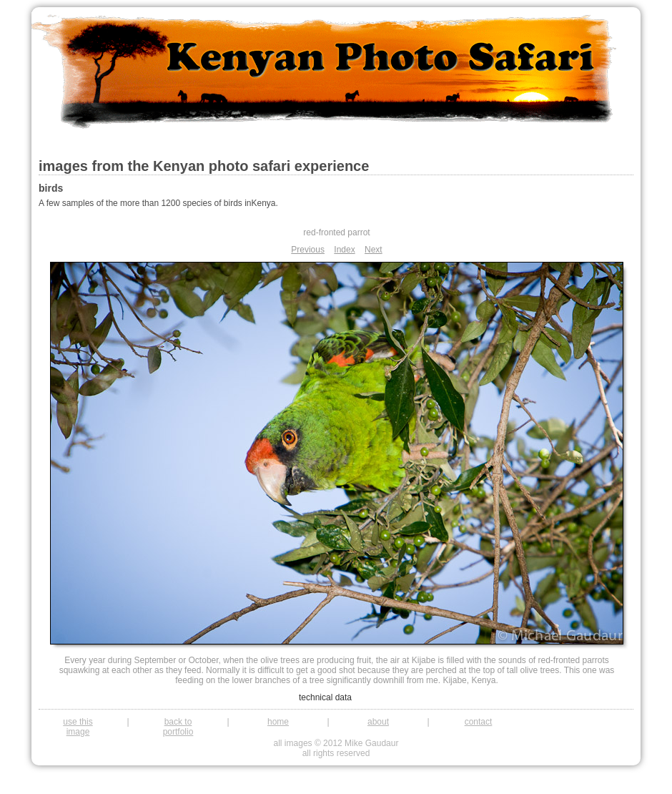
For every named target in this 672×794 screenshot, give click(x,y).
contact (479, 722)
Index (344, 250)
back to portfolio (178, 727)
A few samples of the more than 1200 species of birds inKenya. (158, 203)
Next (374, 250)
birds (51, 188)
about (378, 722)
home (278, 722)
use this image (78, 727)
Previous (308, 250)
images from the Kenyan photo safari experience (204, 166)
